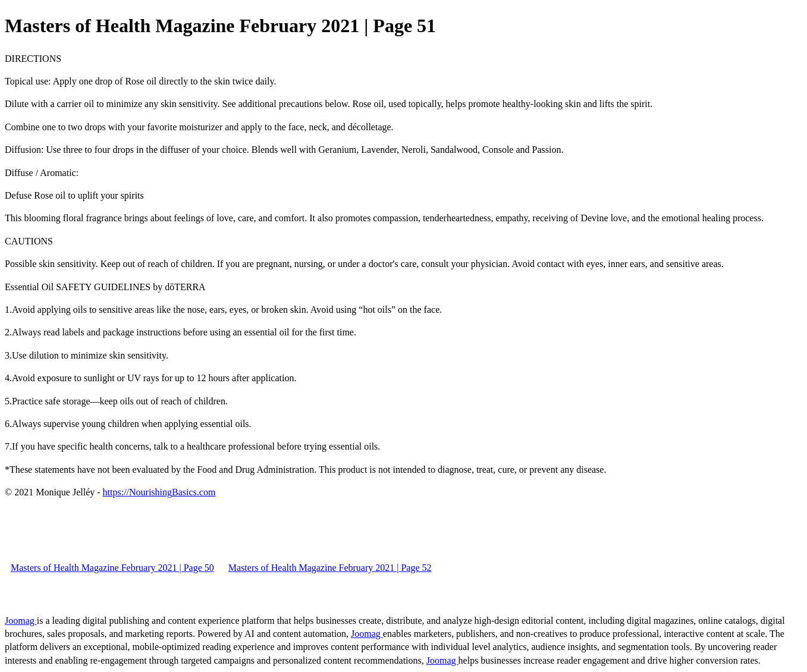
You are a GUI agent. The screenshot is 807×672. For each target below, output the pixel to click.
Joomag (21, 621)
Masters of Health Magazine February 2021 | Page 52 (330, 568)
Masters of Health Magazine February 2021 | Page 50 (112, 568)
